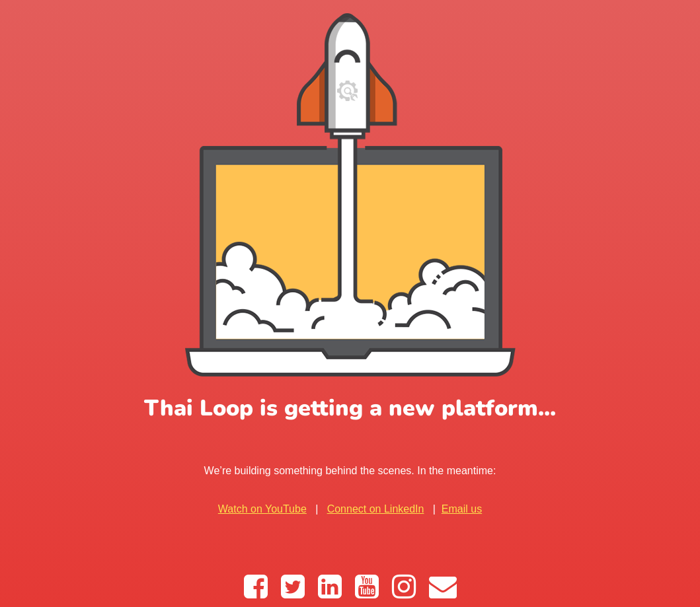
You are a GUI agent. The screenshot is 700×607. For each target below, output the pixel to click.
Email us (462, 509)
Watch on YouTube (262, 509)
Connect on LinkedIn (376, 509)
